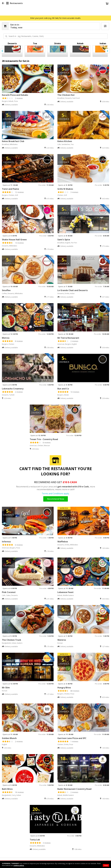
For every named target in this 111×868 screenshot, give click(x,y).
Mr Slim (6, 688)
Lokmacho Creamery (13, 389)
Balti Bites (7, 789)
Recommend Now (56, 499)
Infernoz (6, 542)
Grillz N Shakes (65, 189)
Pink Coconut (9, 592)
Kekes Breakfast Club (13, 141)
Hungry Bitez (64, 688)
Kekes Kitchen (65, 141)
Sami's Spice (64, 240)
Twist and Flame (10, 189)
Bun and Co (63, 389)
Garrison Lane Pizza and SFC (72, 738)
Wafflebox (63, 542)
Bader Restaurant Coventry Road (74, 789)
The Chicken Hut (66, 95)
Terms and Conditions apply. (55, 494)
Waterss (62, 640)
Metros (6, 338)
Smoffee (6, 290)
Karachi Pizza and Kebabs (15, 95)
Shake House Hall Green (14, 240)
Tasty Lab (35, 840)
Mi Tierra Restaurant (68, 338)
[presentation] (2, 51)
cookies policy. (19, 865)
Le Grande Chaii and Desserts (73, 290)
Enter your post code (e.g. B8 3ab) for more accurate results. (56, 18)
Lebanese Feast (65, 592)
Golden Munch (9, 738)
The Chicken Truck (12, 640)
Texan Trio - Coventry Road (44, 439)
